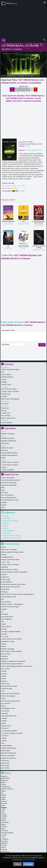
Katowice (4, 803)
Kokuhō (4, 624)
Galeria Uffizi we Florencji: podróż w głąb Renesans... (18, 594)
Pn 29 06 (12, 89)
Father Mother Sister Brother (10, 587)
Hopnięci (4, 609)
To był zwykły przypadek (9, 731)
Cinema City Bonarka (8, 478)
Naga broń (5, 659)
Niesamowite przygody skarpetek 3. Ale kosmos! (17, 666)
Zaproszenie (5, 443)
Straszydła (6, 523)
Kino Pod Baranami (7, 495)
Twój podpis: (6, 344)
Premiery (9, 364)
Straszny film (7, 533)
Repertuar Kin (12, 474)
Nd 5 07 (36, 89)
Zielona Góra (5, 852)
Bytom (3, 782)
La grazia (4, 634)
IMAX (3, 488)
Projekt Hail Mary (7, 689)
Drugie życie (5, 408)
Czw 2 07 (24, 89)
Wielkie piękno (6, 751)
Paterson (4, 681)
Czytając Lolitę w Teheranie (10, 391)
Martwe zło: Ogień (7, 448)
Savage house (6, 413)
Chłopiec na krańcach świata (10, 369)
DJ (8, 246)
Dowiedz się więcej (29, 860)
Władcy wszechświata (8, 755)
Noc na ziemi (5, 669)
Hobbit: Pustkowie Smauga (10, 607)
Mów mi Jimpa (6, 654)
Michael (4, 646)
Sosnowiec (5, 831)
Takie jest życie (6, 384)
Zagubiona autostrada (8, 758)
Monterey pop (6, 394)
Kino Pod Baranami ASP (9, 498)
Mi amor (4, 379)
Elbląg (3, 791)
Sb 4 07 (32, 89)
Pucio (3, 691)
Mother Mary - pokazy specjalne (11, 651)
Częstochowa (5, 787)
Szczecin (4, 835)
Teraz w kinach (12, 544)
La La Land (5, 636)
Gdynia (3, 797)
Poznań (4, 818)
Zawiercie (4, 849)
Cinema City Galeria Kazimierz (11, 480)
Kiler (3, 622)
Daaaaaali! (4, 567)
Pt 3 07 (28, 89)
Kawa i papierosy (7, 619)
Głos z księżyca (6, 602)
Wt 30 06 (17, 89)
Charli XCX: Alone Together (10, 462)
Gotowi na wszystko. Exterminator (39, 222)
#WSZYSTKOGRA (23, 246)
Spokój (3, 706)
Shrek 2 (3, 698)
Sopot (3, 829)
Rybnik (3, 824)
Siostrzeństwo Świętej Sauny (10, 701)
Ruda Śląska (5, 822)
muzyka (27, 146)
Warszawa (4, 841)
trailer (26, 76)
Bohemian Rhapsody (8, 221)
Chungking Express (7, 557)
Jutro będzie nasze (7, 617)
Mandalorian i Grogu (8, 641)
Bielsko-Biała (5, 778)
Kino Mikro (5, 492)
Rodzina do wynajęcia (8, 696)
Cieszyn (4, 785)
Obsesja (5, 526)
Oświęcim (4, 816)
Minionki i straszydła (8, 434)
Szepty (3, 723)
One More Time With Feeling (39, 247)
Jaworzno (4, 801)
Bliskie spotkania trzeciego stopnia (12, 552)
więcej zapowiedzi (8, 470)
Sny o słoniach (6, 415)
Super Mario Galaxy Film (9, 716)
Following (4, 592)
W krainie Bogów (7, 746)
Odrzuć (18, 864)
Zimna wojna (5, 765)
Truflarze (4, 738)
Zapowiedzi (10, 428)
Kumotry (4, 411)
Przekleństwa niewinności (9, 455)
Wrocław (4, 845)
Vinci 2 (3, 743)
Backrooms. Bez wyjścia (9, 389)
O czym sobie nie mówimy (9, 465)
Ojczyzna (4, 396)
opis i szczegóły (19, 76)
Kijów (3, 490)
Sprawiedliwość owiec (8, 708)
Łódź (3, 812)
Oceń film (15, 188)
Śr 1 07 (21, 89)
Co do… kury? (5, 562)
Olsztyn (4, 814)
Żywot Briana (5, 768)
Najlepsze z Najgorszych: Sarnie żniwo (13, 661)
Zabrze (3, 847)
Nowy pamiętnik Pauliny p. (10, 453)
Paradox (4, 505)
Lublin (3, 810)
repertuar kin (9, 76)
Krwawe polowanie (7, 377)
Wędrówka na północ (8, 438)
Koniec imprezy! (6, 374)
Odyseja (4, 467)
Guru (3, 372)
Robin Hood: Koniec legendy (10, 399)
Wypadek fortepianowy (9, 441)
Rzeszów (4, 826)
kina (12, 3)
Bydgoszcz (5, 780)
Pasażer (4, 679)
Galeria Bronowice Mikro (9, 485)
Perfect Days (5, 684)
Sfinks (3, 507)
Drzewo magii (6, 579)
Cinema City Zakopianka (9, 483)
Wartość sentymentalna (9, 748)
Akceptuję (28, 864)
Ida (2, 612)
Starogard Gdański (7, 833)
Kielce (3, 805)
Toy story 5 (5, 403)
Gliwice (3, 799)
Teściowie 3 (5, 728)
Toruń (3, 837)
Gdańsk (4, 795)
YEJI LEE (10, 53)
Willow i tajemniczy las (8, 418)
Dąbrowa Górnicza (7, 789)
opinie (31, 76)
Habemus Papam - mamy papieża (12, 604)
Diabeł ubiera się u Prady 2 (10, 569)
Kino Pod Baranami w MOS (10, 500)
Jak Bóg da (5, 614)
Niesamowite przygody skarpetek (12, 664)
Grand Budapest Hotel (8, 597)
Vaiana (3, 458)
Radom (3, 820)
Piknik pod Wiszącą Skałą (9, 686)
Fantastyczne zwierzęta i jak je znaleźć (13, 584)
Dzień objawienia (7, 423)
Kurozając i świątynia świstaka (11, 631)
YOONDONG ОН (17, 53)
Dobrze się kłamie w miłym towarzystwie (14, 572)
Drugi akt (4, 574)
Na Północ (5, 656)
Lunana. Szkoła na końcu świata (11, 639)
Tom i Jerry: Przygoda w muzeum (12, 733)
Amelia (3, 547)
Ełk (2, 793)
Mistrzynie (4, 450)
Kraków (4, 808)
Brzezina (4, 555)
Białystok (4, 776)
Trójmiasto (5, 839)
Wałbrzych (4, 843)
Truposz (4, 741)
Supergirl (4, 382)
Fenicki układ (5, 589)
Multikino (4, 502)
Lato (23, 221)
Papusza (4, 676)
